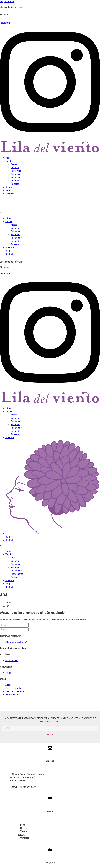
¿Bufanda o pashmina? (16, 642)
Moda (8, 673)
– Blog (21, 835)
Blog (8, 190)
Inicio (8, 158)
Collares (15, 168)
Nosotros (10, 187)
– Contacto (24, 838)
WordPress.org (13, 695)
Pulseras (15, 184)
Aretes (14, 164)
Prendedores (17, 181)
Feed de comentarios (16, 691)
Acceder (9, 685)
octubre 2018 (12, 661)
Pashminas (16, 177)
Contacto (10, 194)
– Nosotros (24, 828)
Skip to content (7, 2)
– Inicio (22, 825)
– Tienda (23, 831)
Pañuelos (15, 174)
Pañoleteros (17, 171)
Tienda (9, 161)
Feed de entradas (14, 688)
